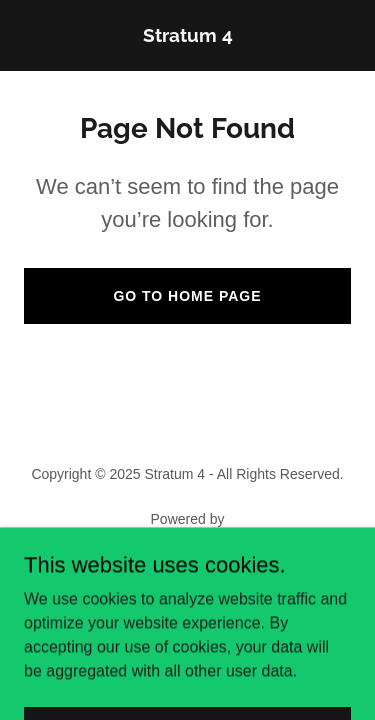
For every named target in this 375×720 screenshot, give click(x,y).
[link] (188, 36)
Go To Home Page (187, 296)
